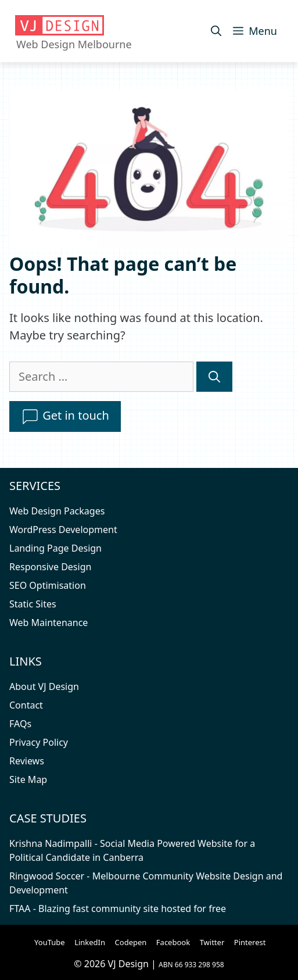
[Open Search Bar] (216, 31)
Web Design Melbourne (74, 44)
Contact (26, 705)
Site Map (28, 779)
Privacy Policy (39, 742)
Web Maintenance (49, 623)
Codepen (131, 942)
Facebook (173, 942)
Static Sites (33, 604)
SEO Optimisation (48, 585)
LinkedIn (90, 942)
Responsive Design (50, 567)
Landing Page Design (55, 548)
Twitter (212, 942)
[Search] (214, 377)
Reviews (27, 761)
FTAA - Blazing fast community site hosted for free (118, 909)
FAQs (20, 724)
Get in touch (65, 417)
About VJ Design (44, 686)
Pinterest (250, 942)
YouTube (50, 942)
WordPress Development (63, 530)
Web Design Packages (57, 511)
